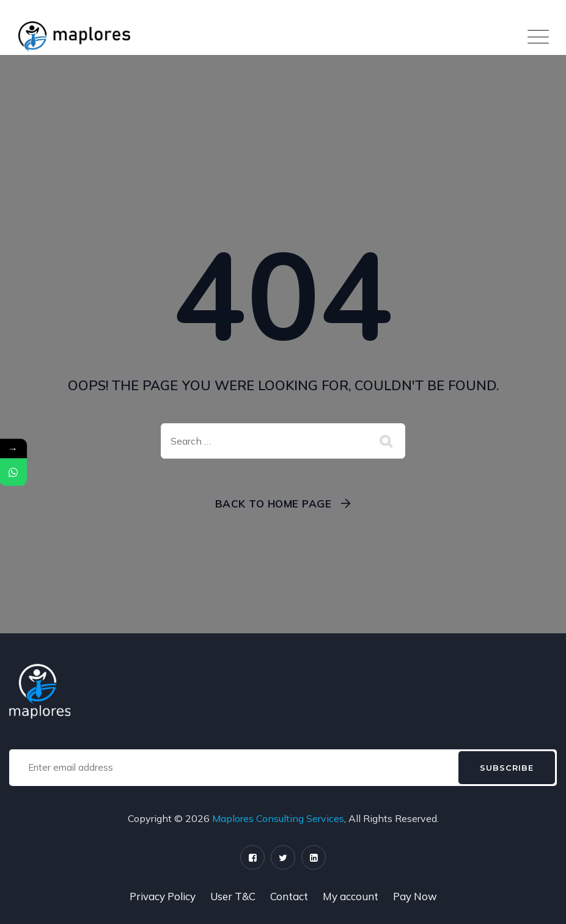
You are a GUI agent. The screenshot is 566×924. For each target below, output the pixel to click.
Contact (289, 896)
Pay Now (415, 896)
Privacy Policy (163, 896)
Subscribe (507, 768)
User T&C (233, 896)
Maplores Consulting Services (278, 818)
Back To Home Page (274, 504)
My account (351, 896)
